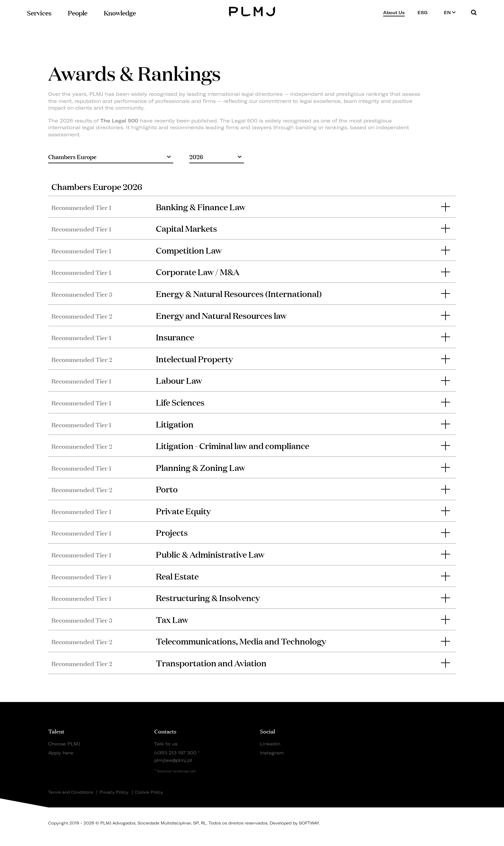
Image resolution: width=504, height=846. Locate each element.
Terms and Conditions (71, 792)
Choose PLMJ (64, 744)
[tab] (252, 207)
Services (39, 12)
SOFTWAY (309, 823)
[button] (252, 207)
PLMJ (252, 11)
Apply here (61, 753)
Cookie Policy (149, 792)
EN (450, 12)
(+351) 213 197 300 (175, 753)
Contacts (165, 731)
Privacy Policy (114, 792)
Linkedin (270, 744)
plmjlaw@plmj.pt (173, 760)
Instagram (272, 753)
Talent (56, 731)
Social (268, 731)
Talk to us (166, 744)
